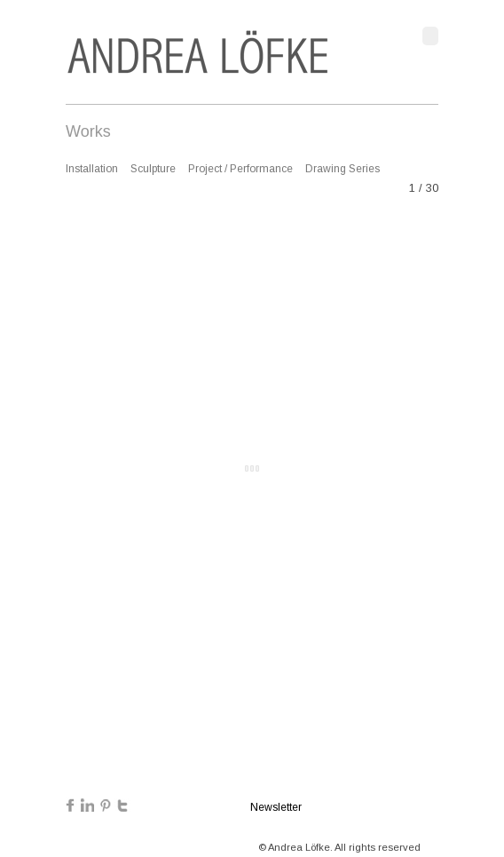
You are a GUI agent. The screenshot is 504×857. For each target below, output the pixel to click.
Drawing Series (343, 169)
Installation (92, 169)
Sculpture (153, 169)
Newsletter (276, 807)
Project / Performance (240, 169)
